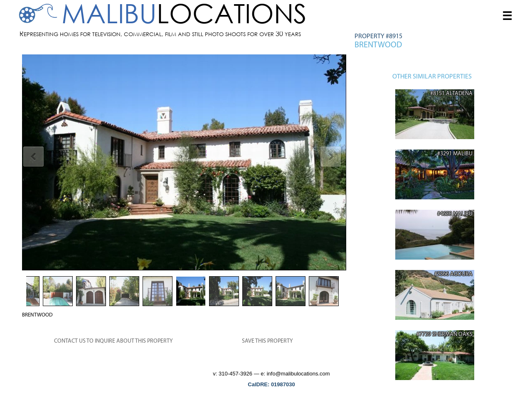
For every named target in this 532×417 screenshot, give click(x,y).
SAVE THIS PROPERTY (267, 341)
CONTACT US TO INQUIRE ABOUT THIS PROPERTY (113, 341)
